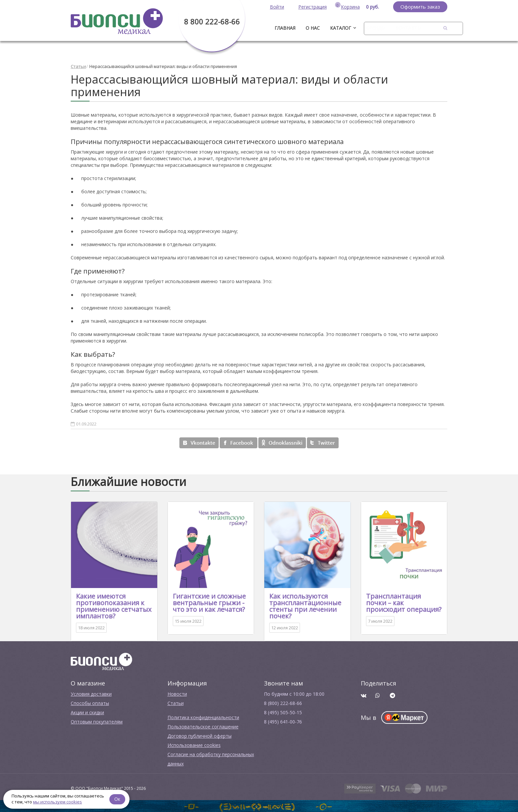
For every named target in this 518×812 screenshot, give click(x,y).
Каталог (341, 28)
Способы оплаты (90, 702)
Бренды (376, 28)
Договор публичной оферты (200, 735)
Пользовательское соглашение (203, 726)
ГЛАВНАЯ (285, 28)
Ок (118, 799)
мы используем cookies (57, 802)
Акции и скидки (87, 712)
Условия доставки (91, 693)
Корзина (350, 7)
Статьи (78, 66)
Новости (177, 693)
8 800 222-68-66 (212, 21)
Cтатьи (176, 702)
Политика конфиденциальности (203, 717)
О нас (313, 28)
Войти (277, 7)
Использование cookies (194, 744)
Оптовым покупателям (97, 721)
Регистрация (313, 7)
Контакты (408, 28)
